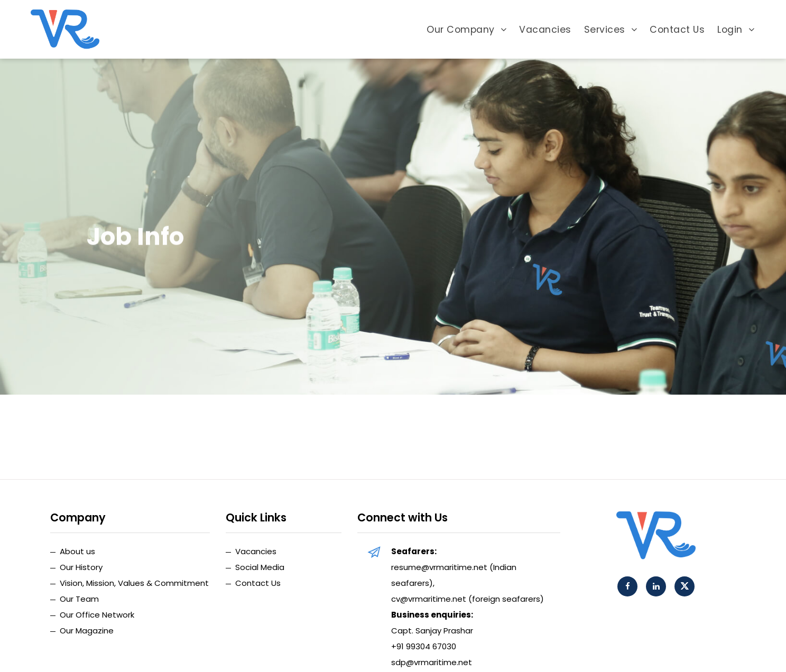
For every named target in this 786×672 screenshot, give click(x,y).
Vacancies (545, 30)
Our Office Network (97, 615)
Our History (81, 567)
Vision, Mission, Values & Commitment (134, 583)
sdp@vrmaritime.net (432, 662)
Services (611, 30)
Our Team (79, 599)
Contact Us (677, 30)
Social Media (260, 567)
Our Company (466, 30)
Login (736, 30)
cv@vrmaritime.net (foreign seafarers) (468, 599)
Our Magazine (87, 631)
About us (77, 551)
